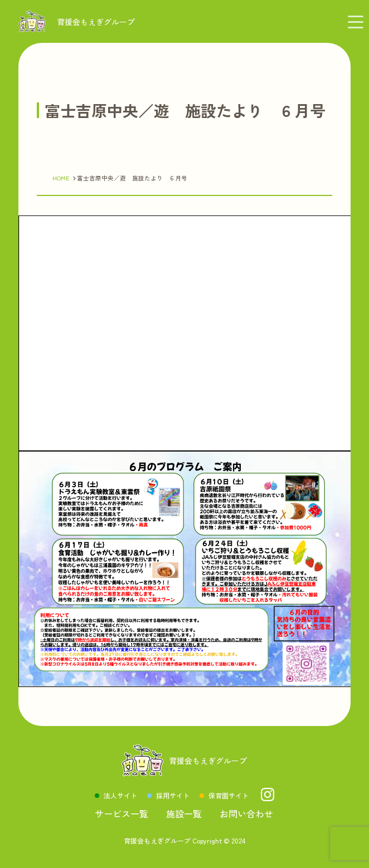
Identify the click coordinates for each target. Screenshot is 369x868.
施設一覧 (184, 813)
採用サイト (173, 795)
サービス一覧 (122, 813)
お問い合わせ (246, 813)
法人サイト (120, 795)
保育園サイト (229, 795)
